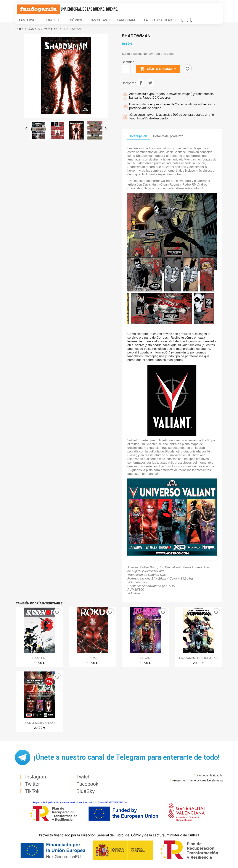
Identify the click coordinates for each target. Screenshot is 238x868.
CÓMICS (52, 20)
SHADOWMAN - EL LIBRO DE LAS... (198, 658)
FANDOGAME (127, 20)
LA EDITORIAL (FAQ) (160, 20)
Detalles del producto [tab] (168, 136)
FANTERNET (28, 20)
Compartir (141, 83)
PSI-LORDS (145, 658)
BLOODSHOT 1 (40, 658)
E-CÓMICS (74, 20)
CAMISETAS (100, 20)
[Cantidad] (126, 69)
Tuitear (150, 83)
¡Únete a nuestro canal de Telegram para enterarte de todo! (127, 757)
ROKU (93, 658)
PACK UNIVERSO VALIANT (40, 723)
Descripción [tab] (139, 136)
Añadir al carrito (158, 69)
